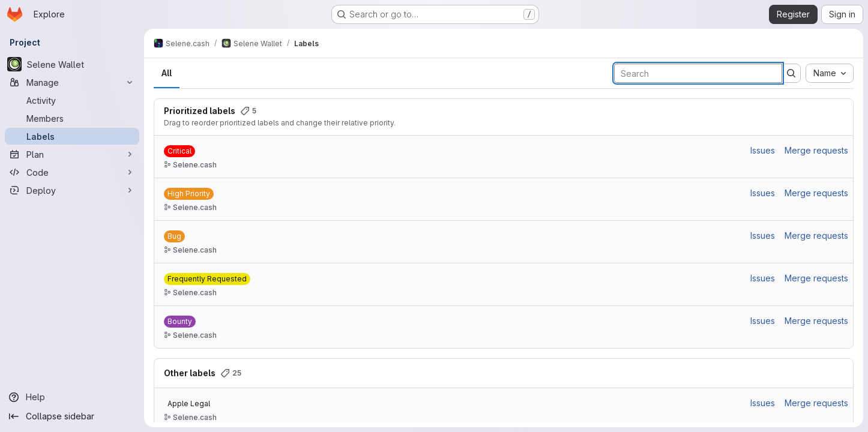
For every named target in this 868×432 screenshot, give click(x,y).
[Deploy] (72, 190)
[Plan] (72, 154)
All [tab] (167, 73)
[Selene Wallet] (72, 64)
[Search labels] (698, 73)
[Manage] (72, 82)
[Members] (72, 118)
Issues (763, 150)
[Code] (72, 172)
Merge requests (816, 150)
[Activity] (72, 100)
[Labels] (72, 136)
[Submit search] (791, 73)
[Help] (72, 397)
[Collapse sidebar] (72, 416)
